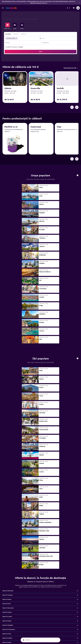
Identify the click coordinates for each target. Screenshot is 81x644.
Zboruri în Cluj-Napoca (9, 630)
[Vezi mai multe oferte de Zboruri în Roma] (78, 600)
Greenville (35, 88)
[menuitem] (7, 26)
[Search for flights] (7, 25)
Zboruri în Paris (7, 604)
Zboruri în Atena (7, 643)
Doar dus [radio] (16, 34)
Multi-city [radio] (24, 34)
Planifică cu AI (11, 127)
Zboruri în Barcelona (8, 608)
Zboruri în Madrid (7, 638)
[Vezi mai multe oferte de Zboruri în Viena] (78, 634)
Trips (59, 127)
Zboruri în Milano (7, 612)
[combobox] (28, 38)
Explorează (36, 127)
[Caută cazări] (15, 25)
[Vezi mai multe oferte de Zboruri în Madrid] (78, 638)
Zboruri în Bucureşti (8, 591)
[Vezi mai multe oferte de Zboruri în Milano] (78, 612)
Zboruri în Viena (7, 634)
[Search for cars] (22, 25)
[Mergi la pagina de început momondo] (11, 8)
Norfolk (60, 88)
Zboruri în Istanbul (7, 595)
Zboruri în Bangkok (8, 625)
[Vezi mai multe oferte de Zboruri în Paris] (78, 604)
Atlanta (8, 88)
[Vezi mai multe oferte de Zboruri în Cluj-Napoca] (78, 630)
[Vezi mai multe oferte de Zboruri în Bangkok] (78, 625)
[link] (71, 68)
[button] (79, 2)
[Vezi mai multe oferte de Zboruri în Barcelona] (78, 608)
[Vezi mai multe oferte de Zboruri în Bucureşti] (78, 591)
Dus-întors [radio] (8, 34)
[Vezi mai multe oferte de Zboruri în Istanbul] (78, 595)
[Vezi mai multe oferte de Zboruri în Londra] (78, 617)
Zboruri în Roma (7, 600)
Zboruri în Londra (7, 617)
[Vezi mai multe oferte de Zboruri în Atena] (78, 643)
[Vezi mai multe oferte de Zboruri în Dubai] (78, 621)
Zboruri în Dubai (7, 621)
